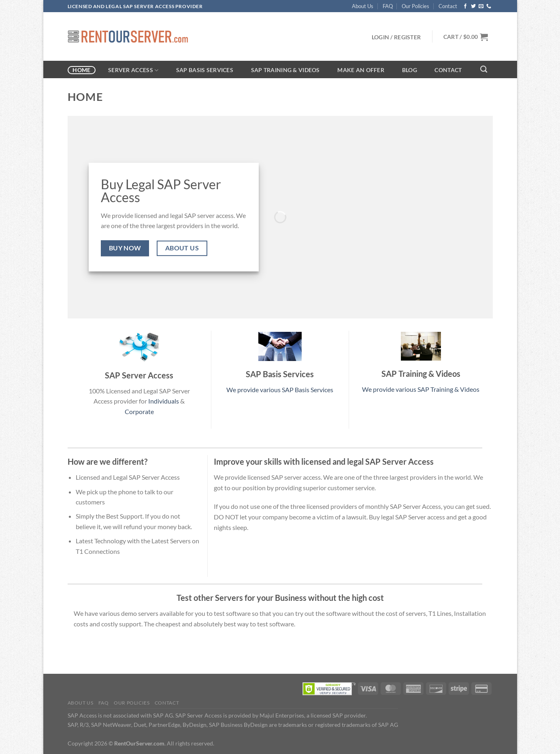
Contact (448, 6)
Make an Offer (361, 70)
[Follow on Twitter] (473, 6)
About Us (363, 6)
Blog (410, 70)
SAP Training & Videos (285, 70)
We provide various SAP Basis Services (280, 390)
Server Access (133, 70)
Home (81, 70)
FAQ (388, 6)
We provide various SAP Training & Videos (421, 389)
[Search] (484, 69)
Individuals (164, 401)
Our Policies (415, 6)
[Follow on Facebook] (465, 6)
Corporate (139, 411)
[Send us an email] (481, 6)
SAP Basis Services (205, 70)
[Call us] (489, 6)
